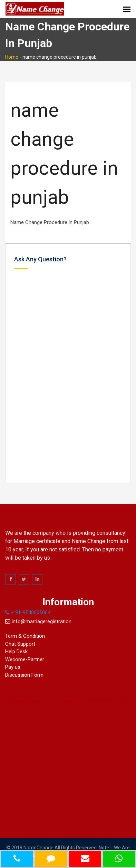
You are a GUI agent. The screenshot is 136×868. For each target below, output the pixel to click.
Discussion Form (24, 675)
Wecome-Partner (25, 659)
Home (12, 57)
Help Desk (16, 652)
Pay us (13, 667)
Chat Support (20, 644)
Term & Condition (25, 636)
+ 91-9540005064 (28, 613)
